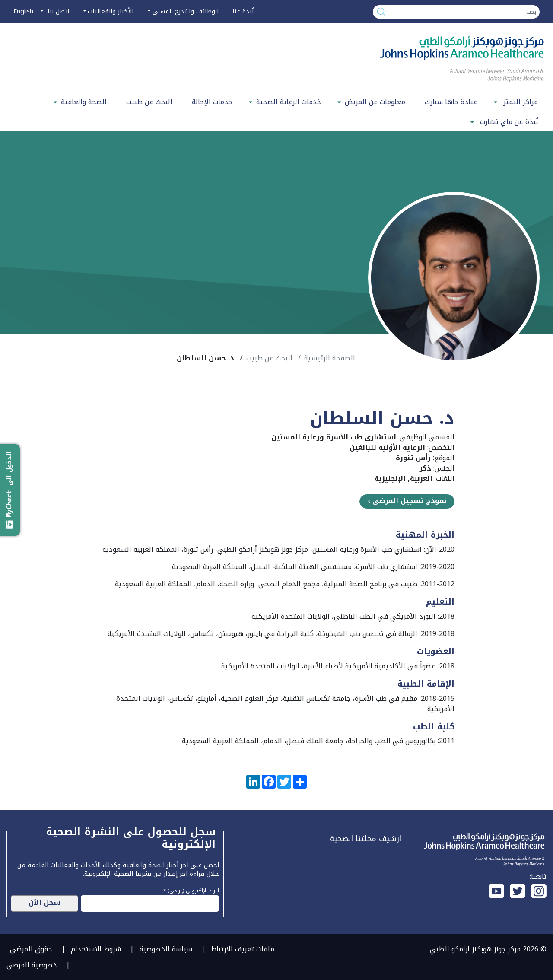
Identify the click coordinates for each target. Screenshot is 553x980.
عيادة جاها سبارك (451, 102)
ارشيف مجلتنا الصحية (365, 839)
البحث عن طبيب (149, 102)
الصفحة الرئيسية (330, 358)
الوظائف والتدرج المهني (186, 11)
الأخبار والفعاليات (111, 11)
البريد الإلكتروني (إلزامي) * (191, 890)
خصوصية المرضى (32, 965)
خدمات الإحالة (212, 102)
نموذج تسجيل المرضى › (407, 501)
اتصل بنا (57, 11)
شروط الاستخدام (96, 949)
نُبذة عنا (243, 11)
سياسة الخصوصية (166, 949)
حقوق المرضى (31, 949)
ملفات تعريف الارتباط (243, 949)
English (23, 11)
